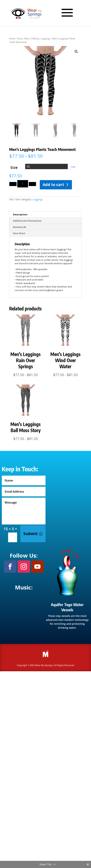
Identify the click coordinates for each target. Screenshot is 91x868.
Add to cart (53, 185)
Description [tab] (20, 214)
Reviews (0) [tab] (19, 227)
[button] (76, 52)
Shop (20, 39)
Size (14, 167)
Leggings (46, 39)
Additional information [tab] (27, 221)
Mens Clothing (32, 39)
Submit (30, 534)
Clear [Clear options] (73, 167)
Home (12, 39)
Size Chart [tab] (19, 233)
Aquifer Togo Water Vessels (67, 607)
